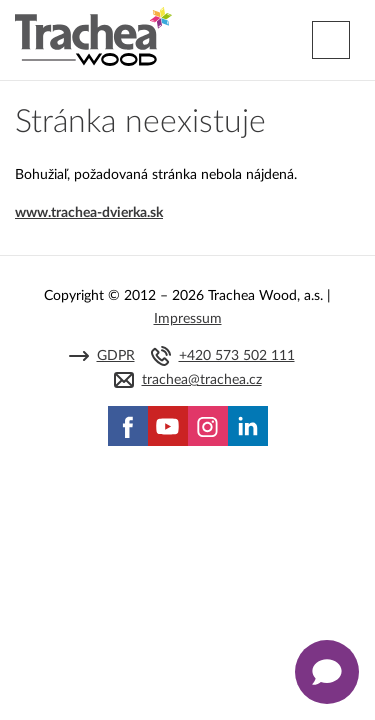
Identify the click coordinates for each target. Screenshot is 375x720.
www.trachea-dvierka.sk (89, 213)
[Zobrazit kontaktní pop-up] (327, 672)
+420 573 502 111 (237, 356)
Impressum (188, 319)
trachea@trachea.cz (202, 380)
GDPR (116, 356)
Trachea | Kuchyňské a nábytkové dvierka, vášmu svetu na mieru (93, 37)
